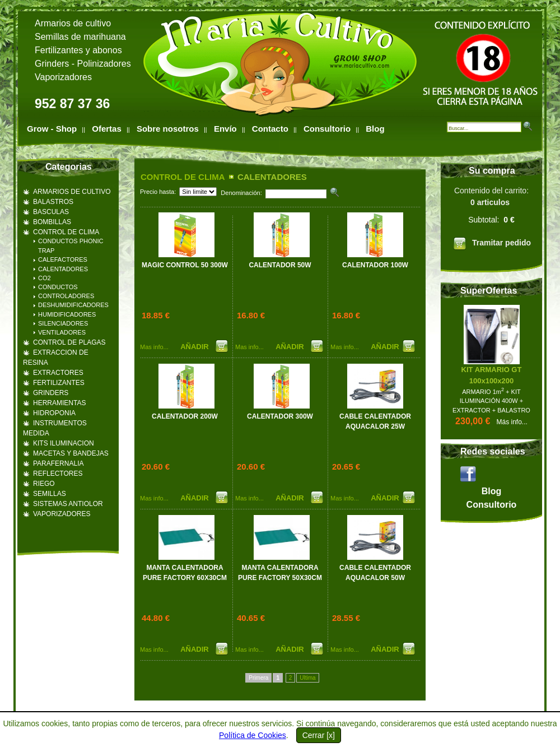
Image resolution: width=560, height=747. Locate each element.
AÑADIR (195, 347)
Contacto (270, 129)
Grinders (52, 64)
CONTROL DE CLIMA (183, 177)
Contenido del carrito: (491, 220)
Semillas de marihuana (80, 37)
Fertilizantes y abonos (78, 50)
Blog (375, 129)
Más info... (512, 422)
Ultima (307, 678)
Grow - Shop (52, 129)
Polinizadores (104, 64)
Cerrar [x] (319, 735)
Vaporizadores (63, 77)
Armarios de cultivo (73, 23)
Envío (225, 129)
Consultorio (327, 129)
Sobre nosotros (168, 129)
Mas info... (154, 347)
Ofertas (107, 129)
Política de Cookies (253, 735)
